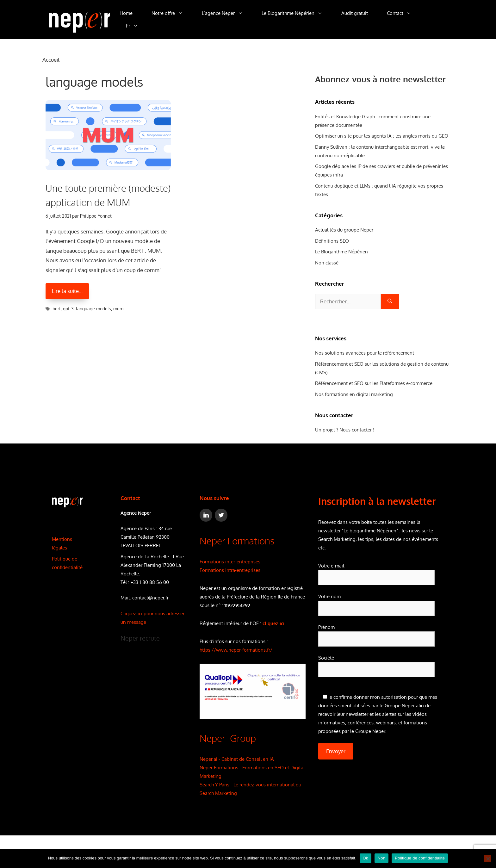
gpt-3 (68, 309)
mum (118, 309)
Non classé (327, 263)
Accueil (51, 60)
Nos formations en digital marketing (354, 394)
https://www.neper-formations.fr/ (236, 650)
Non (382, 858)
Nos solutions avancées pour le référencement (365, 353)
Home (126, 13)
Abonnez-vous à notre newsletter (380, 79)
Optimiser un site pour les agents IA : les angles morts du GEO (382, 136)
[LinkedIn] (206, 515)
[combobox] (348, 301)
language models (93, 309)
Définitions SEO (332, 241)
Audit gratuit (355, 13)
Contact (404, 13)
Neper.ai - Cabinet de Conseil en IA (237, 759)
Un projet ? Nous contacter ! (345, 430)
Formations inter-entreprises (230, 562)
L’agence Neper (227, 13)
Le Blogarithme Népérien (297, 13)
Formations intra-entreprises (230, 570)
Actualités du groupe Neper (344, 230)
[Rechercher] (390, 301)
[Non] (488, 859)
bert (57, 309)
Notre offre (172, 13)
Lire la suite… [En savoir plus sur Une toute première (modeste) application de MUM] (67, 291)
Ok (366, 858)
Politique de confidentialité (420, 858)
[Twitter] (221, 515)
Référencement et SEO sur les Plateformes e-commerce (374, 383)
